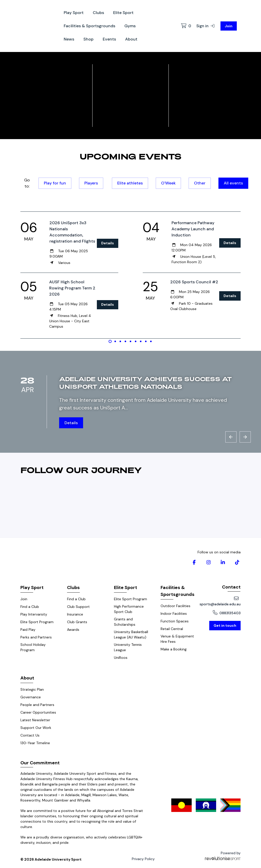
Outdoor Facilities (175, 606)
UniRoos (121, 658)
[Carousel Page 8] (146, 341)
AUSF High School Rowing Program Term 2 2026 (72, 288)
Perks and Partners (36, 637)
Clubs (98, 13)
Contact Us (30, 735)
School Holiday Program (33, 647)
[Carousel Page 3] (120, 341)
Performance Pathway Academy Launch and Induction (193, 229)
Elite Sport (123, 13)
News (69, 39)
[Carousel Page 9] (151, 341)
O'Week (168, 183)
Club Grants (77, 622)
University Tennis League (128, 647)
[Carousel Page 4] (125, 341)
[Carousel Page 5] (130, 341)
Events (109, 39)
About (131, 39)
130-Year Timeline (35, 743)
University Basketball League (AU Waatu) (131, 635)
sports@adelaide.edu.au (220, 601)
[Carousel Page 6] (136, 341)
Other (200, 183)
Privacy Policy (143, 859)
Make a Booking (174, 649)
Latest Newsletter (35, 720)
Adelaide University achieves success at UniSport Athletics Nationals (145, 383)
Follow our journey (81, 470)
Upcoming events (130, 156)
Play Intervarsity (34, 614)
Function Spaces (175, 621)
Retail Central (172, 629)
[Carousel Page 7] (141, 341)
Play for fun (55, 183)
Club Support (78, 607)
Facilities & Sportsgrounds (89, 26)
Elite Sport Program (37, 622)
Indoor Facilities (174, 613)
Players (91, 183)
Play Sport (74, 13)
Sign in (205, 26)
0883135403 (227, 613)
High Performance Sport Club (129, 609)
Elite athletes (130, 183)
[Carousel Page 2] (115, 341)
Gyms (130, 26)
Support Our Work (36, 728)
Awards (73, 630)
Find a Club (30, 607)
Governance (31, 697)
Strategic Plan (32, 689)
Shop (88, 39)
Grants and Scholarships (125, 622)
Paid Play (28, 630)
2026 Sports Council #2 (194, 282)
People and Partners (37, 705)
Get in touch (225, 625)
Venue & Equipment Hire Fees (177, 639)
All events (233, 183)
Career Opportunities (38, 712)
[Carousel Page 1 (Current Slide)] (110, 341)
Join (229, 26)
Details (108, 243)
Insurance (75, 614)
